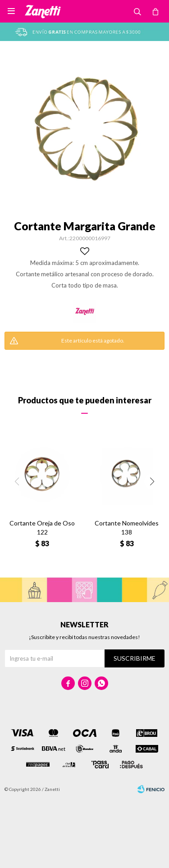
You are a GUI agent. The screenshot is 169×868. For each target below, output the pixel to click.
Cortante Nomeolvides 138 (127, 528)
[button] (152, 482)
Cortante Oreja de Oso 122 (42, 528)
